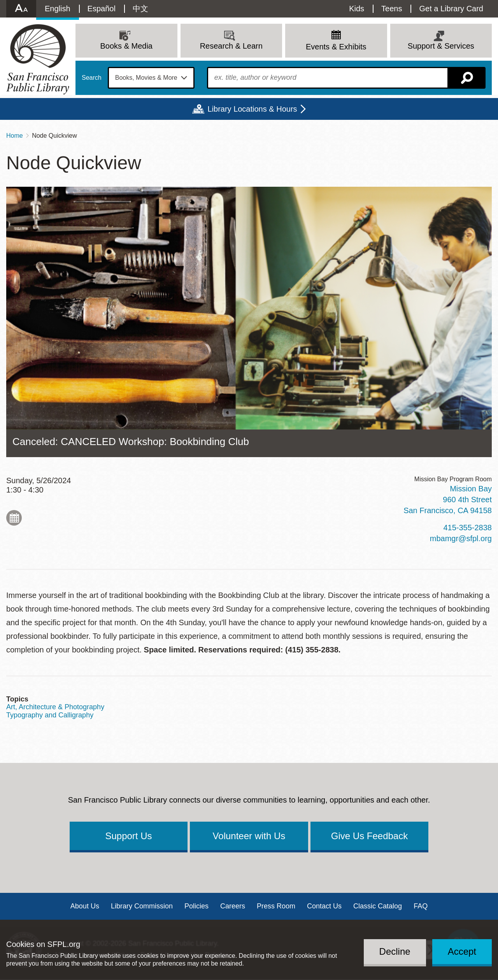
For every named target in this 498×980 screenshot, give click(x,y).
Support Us (128, 836)
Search (92, 78)
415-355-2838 (467, 528)
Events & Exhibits (336, 47)
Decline (395, 951)
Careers (233, 906)
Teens (392, 9)
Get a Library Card (451, 9)
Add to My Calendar (14, 518)
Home (15, 136)
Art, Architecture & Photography (55, 707)
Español (102, 9)
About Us (85, 906)
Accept (462, 951)
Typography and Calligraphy (50, 715)
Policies (196, 906)
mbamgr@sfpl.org (461, 538)
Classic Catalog (378, 906)
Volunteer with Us (249, 836)
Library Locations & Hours (252, 109)
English (58, 9)
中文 (140, 9)
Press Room (276, 906)
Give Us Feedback (369, 836)
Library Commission (142, 906)
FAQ (421, 906)
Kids (357, 9)
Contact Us (324, 906)
